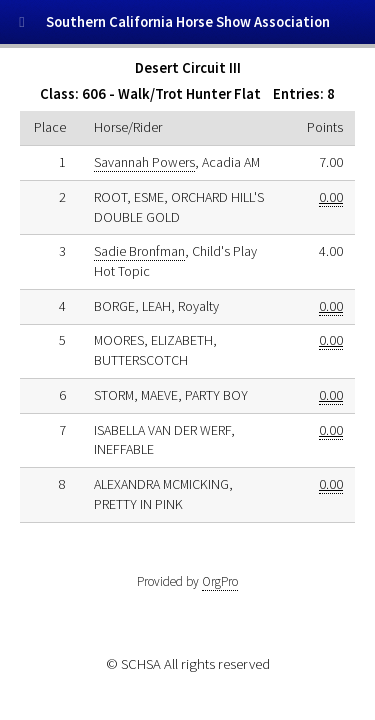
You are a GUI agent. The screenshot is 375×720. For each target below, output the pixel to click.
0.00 (331, 197)
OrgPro (220, 581)
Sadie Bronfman (139, 251)
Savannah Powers (144, 162)
